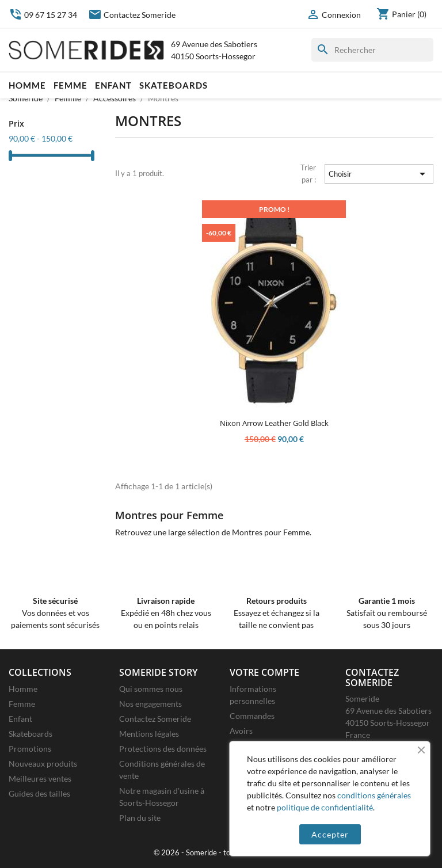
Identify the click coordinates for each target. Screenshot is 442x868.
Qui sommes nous (151, 689)
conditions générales (374, 795)
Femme (71, 85)
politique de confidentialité (325, 807)
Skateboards (174, 85)
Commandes (252, 716)
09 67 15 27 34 (43, 15)
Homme (27, 85)
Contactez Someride (132, 15)
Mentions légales (149, 734)
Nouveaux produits (43, 764)
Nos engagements (150, 704)
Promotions (30, 749)
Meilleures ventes (40, 778)
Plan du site (140, 818)
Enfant (113, 85)
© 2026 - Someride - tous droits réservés (221, 853)
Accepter (330, 834)
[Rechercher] (372, 50)
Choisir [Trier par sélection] (379, 174)
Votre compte (264, 672)
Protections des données (163, 749)
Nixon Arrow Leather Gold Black (274, 423)
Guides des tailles (39, 793)
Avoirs (241, 731)
